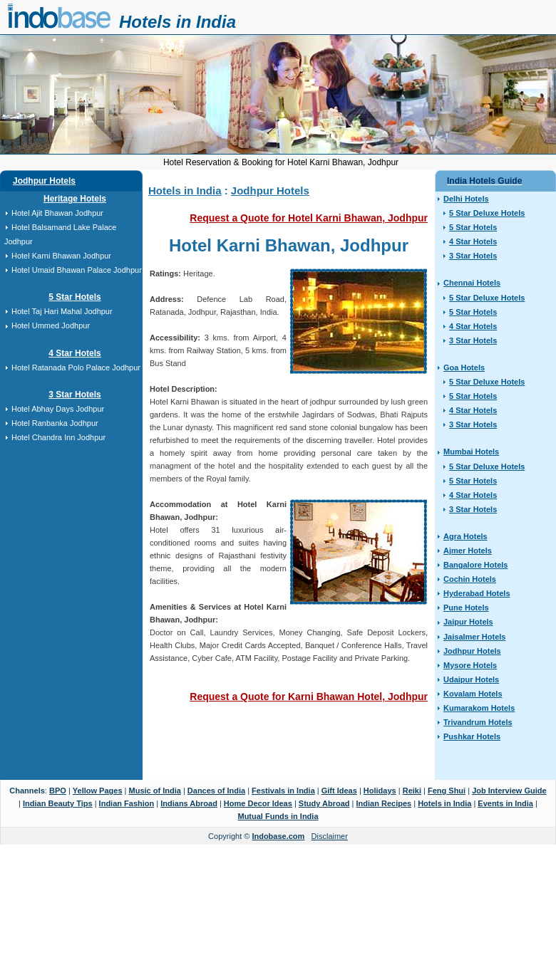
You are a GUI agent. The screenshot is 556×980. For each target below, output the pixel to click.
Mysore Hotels (470, 665)
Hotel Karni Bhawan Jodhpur (61, 256)
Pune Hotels (466, 608)
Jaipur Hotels (468, 622)
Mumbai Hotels (471, 452)
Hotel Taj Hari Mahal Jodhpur (62, 311)
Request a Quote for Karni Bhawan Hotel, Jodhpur (309, 697)
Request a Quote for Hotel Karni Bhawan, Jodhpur (309, 218)
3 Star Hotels (74, 395)
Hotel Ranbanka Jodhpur (55, 423)
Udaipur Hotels (471, 679)
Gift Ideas (339, 791)
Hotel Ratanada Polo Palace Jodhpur (76, 367)
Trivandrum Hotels (478, 722)
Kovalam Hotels (473, 694)
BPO (58, 791)
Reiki (412, 791)
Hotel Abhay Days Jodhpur (58, 409)
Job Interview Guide (509, 791)
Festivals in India (283, 791)
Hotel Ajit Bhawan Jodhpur (57, 213)
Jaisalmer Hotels (474, 637)
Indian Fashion (127, 803)
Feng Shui (447, 791)
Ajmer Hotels (468, 551)
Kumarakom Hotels (479, 708)
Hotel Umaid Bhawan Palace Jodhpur (77, 270)
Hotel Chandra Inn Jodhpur (58, 437)
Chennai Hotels (472, 283)
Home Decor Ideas (258, 803)
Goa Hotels (464, 367)
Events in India (505, 803)
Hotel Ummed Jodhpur (51, 325)
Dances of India (216, 791)
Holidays (380, 791)
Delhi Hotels (466, 199)
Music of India (155, 791)
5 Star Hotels (74, 297)
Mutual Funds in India (278, 816)
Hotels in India (177, 22)
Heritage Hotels (75, 199)
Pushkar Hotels (472, 736)
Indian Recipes (384, 803)
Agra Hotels (465, 536)
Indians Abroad (189, 803)
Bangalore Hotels (475, 565)
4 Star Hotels (74, 353)
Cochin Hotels (470, 579)
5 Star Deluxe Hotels (487, 213)
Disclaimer (330, 836)
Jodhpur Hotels (44, 181)
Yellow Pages (98, 791)
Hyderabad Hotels (477, 593)
